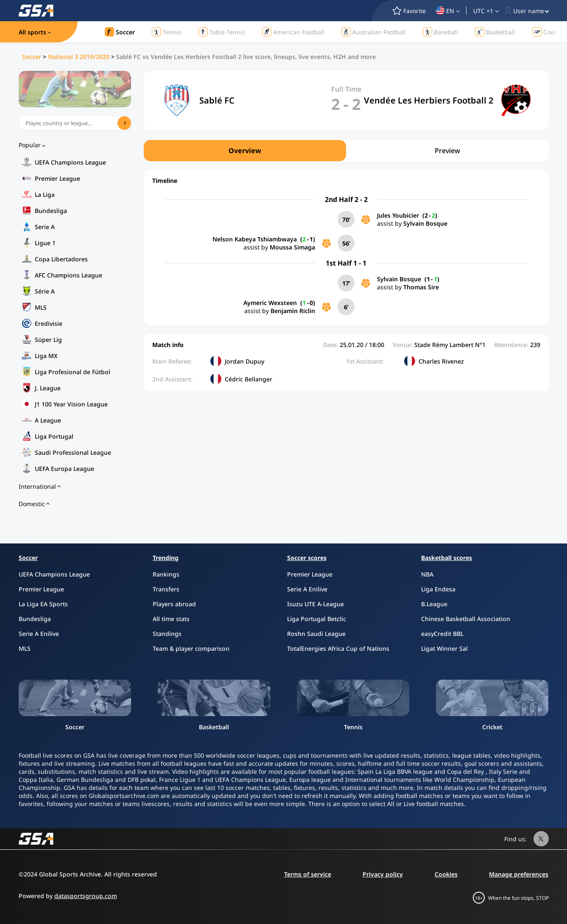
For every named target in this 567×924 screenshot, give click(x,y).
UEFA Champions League (70, 162)
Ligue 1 (45, 243)
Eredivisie (49, 323)
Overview (245, 151)
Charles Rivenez (441, 361)
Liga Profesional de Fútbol (73, 372)
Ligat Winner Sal (444, 648)
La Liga (45, 195)
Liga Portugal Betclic (317, 619)
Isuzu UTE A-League (316, 604)
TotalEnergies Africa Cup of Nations (338, 648)
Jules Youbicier (398, 215)
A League (48, 420)
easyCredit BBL (442, 634)
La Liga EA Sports (43, 604)
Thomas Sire (421, 287)
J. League (48, 388)
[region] (346, 151)
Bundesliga (51, 211)
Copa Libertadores (61, 259)
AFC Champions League (68, 275)
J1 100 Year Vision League (71, 404)
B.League (434, 604)
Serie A (45, 227)
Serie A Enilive (39, 634)
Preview (447, 151)
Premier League (57, 178)
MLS (41, 307)
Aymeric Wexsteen (270, 303)
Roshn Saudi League (316, 634)
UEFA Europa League (64, 469)
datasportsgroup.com (86, 896)
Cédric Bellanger (249, 379)
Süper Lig (48, 340)
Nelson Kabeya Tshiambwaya (255, 239)
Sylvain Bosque (425, 223)
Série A (45, 291)
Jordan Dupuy (244, 361)
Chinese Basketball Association (466, 619)
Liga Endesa (438, 589)
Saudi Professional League (73, 452)
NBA (427, 574)
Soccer (32, 57)
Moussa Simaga (292, 247)
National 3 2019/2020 (79, 57)
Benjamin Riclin (293, 311)
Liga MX (46, 356)
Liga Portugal (54, 436)
